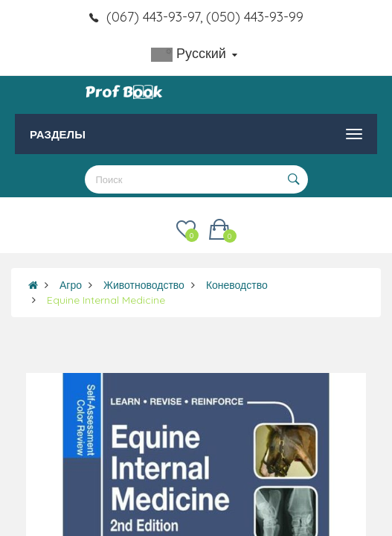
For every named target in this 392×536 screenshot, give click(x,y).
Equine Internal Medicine (106, 300)
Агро (71, 285)
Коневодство (237, 285)
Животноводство (144, 285)
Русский (194, 53)
